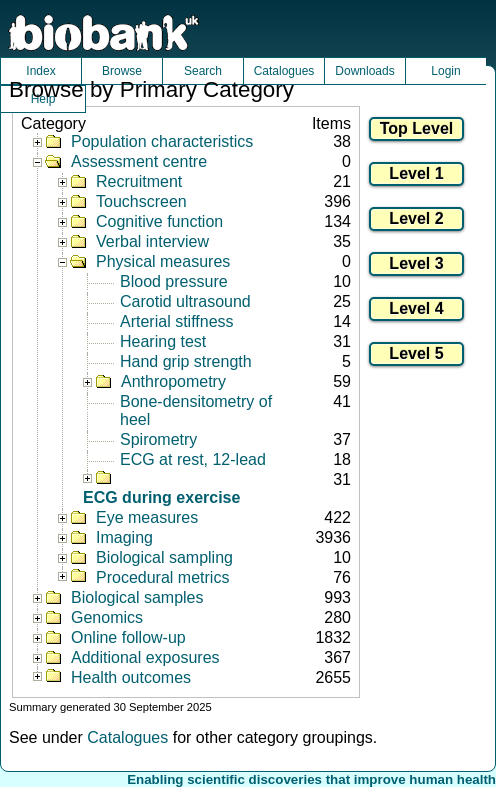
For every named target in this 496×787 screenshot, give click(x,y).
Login (445, 71)
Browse (122, 71)
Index (40, 71)
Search (203, 71)
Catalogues (284, 71)
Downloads (364, 71)
